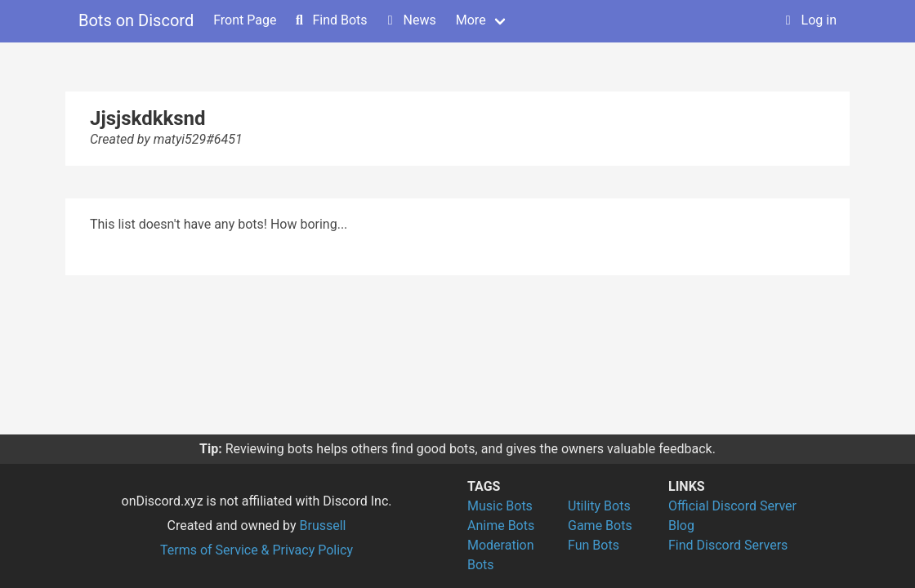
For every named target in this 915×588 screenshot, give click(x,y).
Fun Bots (594, 545)
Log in (809, 20)
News (410, 20)
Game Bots (600, 526)
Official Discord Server (732, 506)
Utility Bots (599, 506)
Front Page (245, 20)
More (471, 20)
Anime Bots (501, 526)
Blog (681, 526)
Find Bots (330, 20)
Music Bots (500, 506)
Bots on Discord (136, 20)
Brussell (323, 526)
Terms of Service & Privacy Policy (257, 550)
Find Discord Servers (728, 545)
